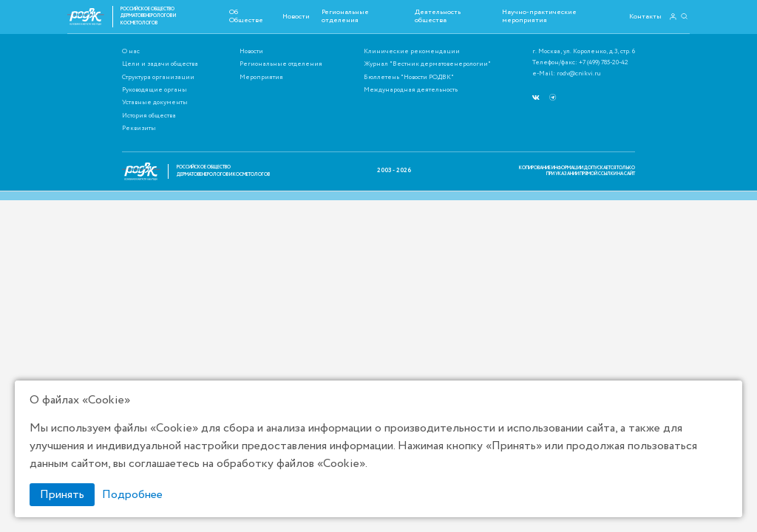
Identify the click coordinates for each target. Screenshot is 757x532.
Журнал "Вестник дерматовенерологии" (427, 65)
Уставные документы (155, 103)
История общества (149, 116)
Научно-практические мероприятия (539, 16)
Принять (62, 495)
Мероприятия (261, 78)
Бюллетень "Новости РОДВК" (409, 78)
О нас (131, 52)
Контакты (645, 16)
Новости (296, 16)
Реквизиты (139, 129)
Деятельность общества (438, 16)
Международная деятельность (411, 91)
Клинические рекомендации (412, 52)
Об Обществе (246, 16)
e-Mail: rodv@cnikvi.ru (567, 74)
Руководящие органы (155, 91)
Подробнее (132, 495)
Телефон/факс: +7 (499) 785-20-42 (580, 63)
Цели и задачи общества (160, 65)
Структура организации (158, 78)
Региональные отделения (345, 16)
